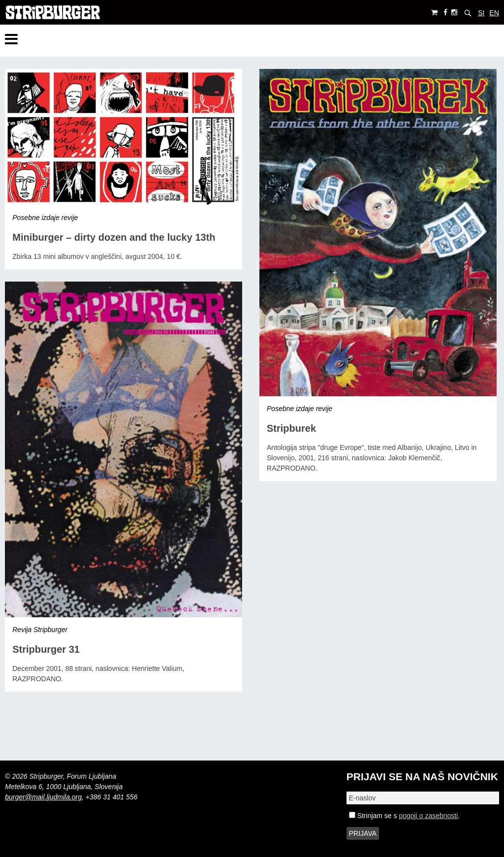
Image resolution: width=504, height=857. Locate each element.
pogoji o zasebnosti (428, 816)
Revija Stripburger (40, 630)
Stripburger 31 (46, 649)
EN (494, 13)
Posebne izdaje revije (45, 218)
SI (481, 13)
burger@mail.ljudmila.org (43, 797)
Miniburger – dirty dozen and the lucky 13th (114, 237)
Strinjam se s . (404, 816)
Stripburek (291, 428)
